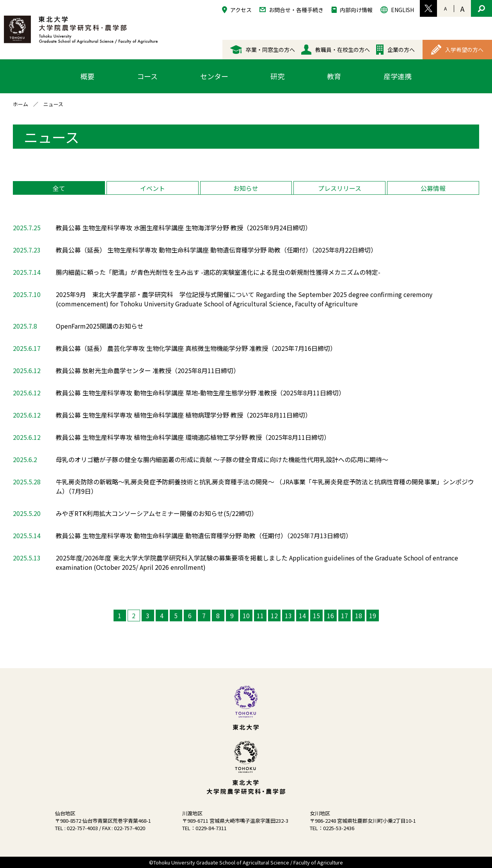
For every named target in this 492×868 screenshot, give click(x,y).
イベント (153, 188)
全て (59, 188)
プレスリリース (340, 188)
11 (260, 615)
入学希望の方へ (457, 50)
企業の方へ (395, 50)
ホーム (20, 104)
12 (274, 615)
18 (359, 615)
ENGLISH (397, 10)
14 (302, 615)
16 (330, 615)
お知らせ (246, 188)
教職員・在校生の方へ (335, 50)
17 (345, 615)
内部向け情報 (352, 9)
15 (316, 615)
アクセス (237, 10)
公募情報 (433, 188)
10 (246, 615)
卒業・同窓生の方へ (263, 50)
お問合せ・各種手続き (291, 9)
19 (373, 615)
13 (288, 615)
